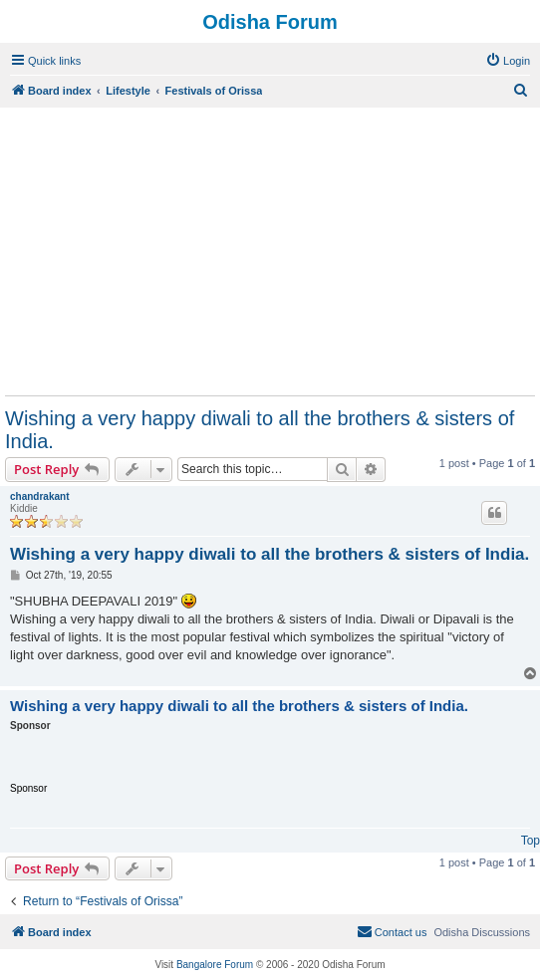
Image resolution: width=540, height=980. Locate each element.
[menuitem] (508, 61)
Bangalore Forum (215, 965)
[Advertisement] (270, 251)
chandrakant (39, 496)
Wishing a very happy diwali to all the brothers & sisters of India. (260, 430)
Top (531, 841)
